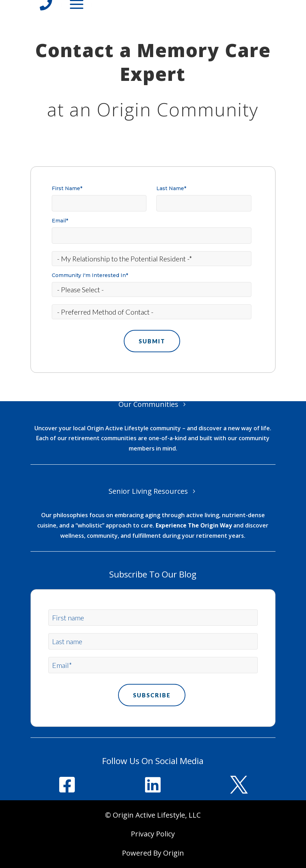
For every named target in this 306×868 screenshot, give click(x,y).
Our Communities (148, 404)
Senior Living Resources (148, 491)
